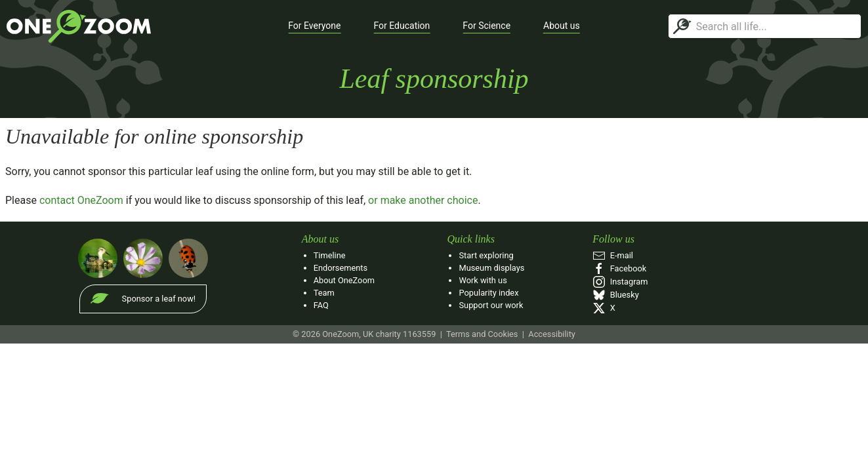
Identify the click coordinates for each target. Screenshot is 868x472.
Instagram (620, 282)
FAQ (321, 305)
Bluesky (615, 295)
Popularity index (488, 293)
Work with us (483, 280)
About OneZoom (344, 280)
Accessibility (552, 334)
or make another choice (423, 200)
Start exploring (486, 255)
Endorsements (341, 268)
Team (324, 293)
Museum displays (491, 268)
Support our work (491, 305)
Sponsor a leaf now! (159, 299)
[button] (314, 26)
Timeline (330, 255)
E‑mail (613, 255)
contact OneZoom (81, 200)
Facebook (619, 268)
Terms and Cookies (482, 334)
